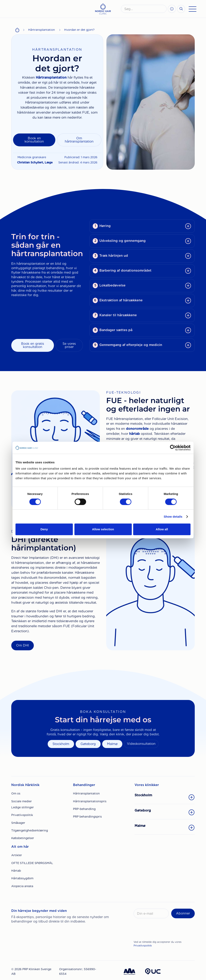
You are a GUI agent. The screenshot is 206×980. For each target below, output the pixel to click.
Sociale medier (22, 801)
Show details (173, 517)
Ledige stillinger (23, 807)
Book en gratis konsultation (33, 345)
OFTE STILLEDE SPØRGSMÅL (32, 863)
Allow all (162, 529)
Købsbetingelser (23, 838)
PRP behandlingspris (87, 817)
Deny (44, 529)
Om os (16, 793)
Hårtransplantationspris (90, 801)
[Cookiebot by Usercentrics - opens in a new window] (173, 448)
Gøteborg (88, 744)
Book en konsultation (34, 140)
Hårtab (16, 871)
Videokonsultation (141, 744)
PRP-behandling (84, 809)
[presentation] (164, 930)
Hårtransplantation (42, 30)
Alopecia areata (22, 886)
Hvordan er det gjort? (79, 30)
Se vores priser (69, 345)
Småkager (18, 823)
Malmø (112, 744)
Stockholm (61, 744)
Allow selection (103, 529)
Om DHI (23, 645)
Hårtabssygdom (22, 878)
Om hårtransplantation (79, 140)
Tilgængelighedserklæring (30, 830)
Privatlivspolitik (22, 815)
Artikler (17, 855)
